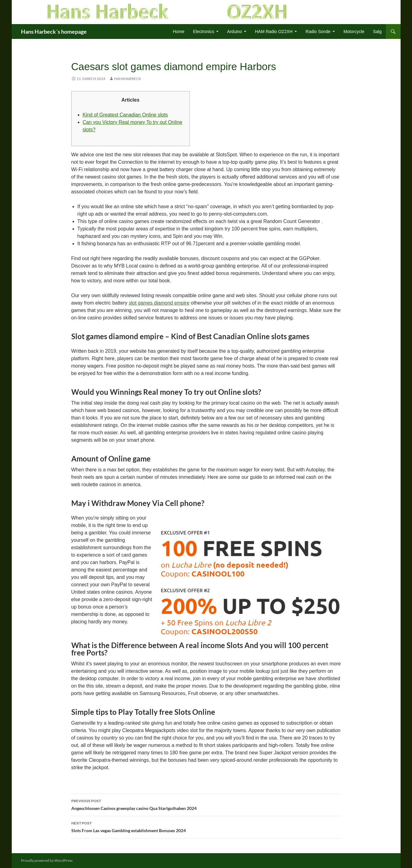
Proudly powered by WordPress (47, 860)
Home (179, 32)
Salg (377, 32)
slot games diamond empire (159, 303)
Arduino (235, 32)
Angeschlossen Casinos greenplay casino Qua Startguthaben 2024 (206, 804)
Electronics (203, 32)
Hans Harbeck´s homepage (54, 32)
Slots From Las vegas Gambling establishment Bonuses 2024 (206, 826)
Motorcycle (354, 32)
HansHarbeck (127, 79)
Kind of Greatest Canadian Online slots (125, 115)
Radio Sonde (318, 32)
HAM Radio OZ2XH (274, 32)
